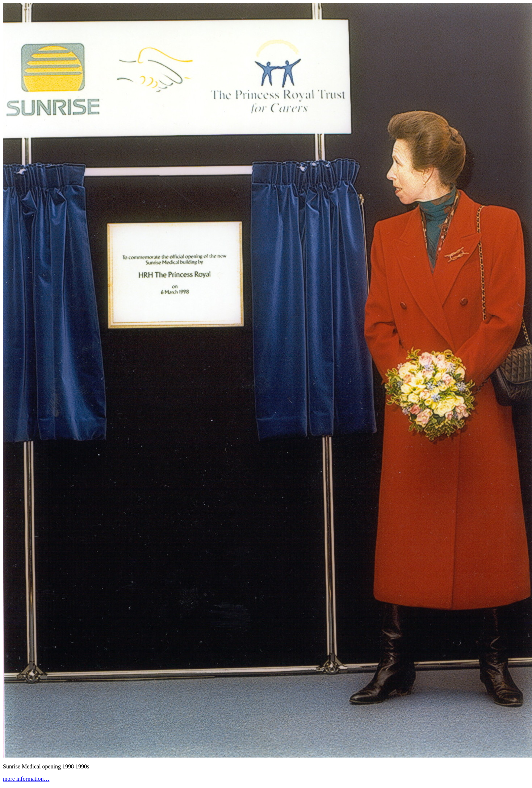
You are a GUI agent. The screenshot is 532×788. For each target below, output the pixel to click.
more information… (26, 779)
